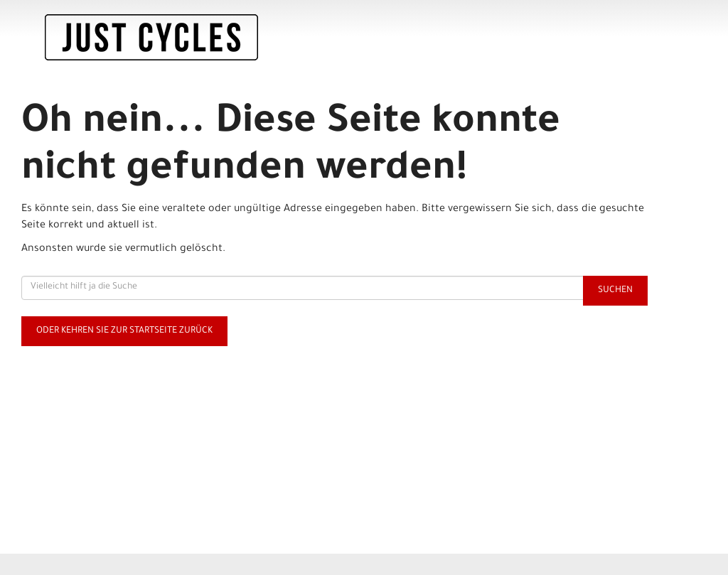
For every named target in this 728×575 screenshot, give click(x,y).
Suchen (615, 291)
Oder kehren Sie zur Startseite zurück (124, 331)
